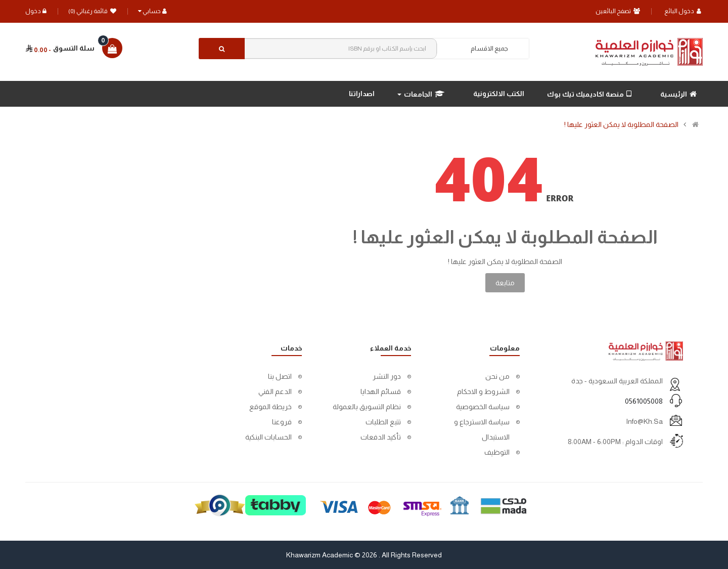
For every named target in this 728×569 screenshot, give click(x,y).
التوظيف (497, 452)
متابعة (505, 283)
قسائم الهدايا (381, 391)
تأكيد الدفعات (381, 437)
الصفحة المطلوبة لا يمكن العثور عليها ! (621, 124)
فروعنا (282, 422)
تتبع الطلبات (383, 422)
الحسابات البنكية (268, 437)
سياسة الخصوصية (483, 407)
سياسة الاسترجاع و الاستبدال (482, 429)
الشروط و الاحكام (483, 391)
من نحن (497, 376)
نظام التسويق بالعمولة (367, 407)
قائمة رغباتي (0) (92, 11)
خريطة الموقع (270, 407)
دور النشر (387, 376)
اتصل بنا (280, 376)
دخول (36, 11)
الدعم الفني (275, 391)
